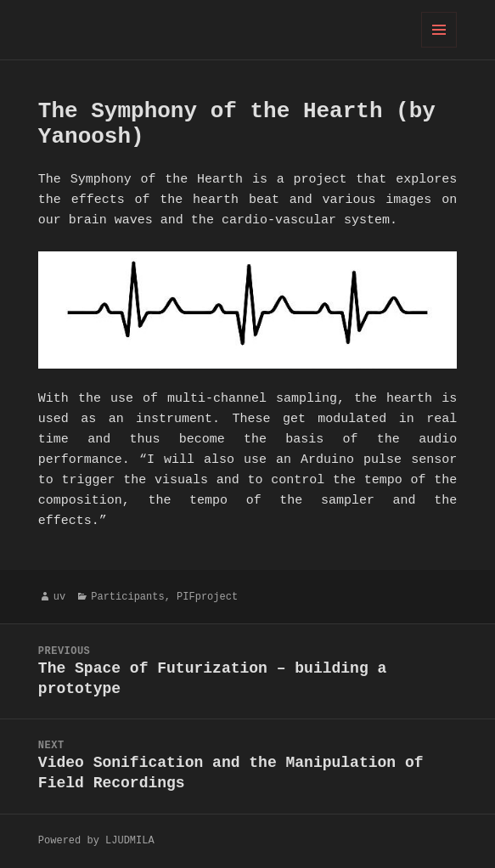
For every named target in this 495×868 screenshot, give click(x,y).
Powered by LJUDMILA (96, 840)
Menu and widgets (439, 47)
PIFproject (207, 597)
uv (59, 597)
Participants (127, 597)
